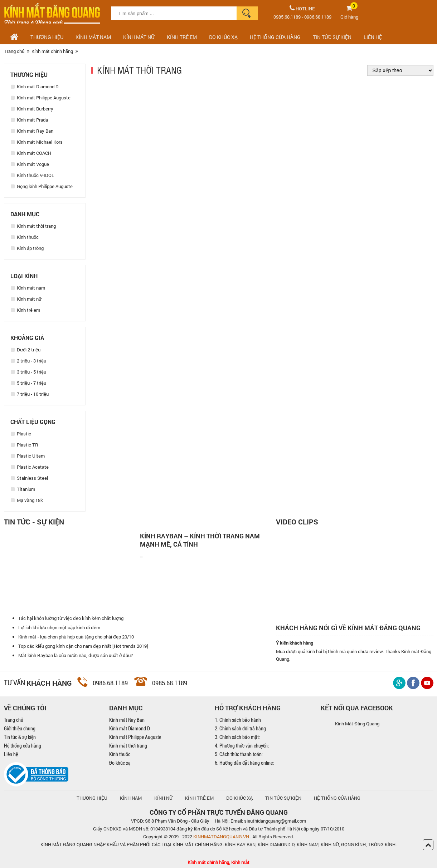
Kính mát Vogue (30, 164)
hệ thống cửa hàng (337, 798)
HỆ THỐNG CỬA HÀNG (275, 37)
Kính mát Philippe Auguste (41, 98)
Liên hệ (11, 754)
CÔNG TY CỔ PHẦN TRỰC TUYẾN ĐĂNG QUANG (219, 812)
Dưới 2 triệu (26, 350)
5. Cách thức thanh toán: (239, 754)
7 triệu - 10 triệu (30, 394)
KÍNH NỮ (163, 798)
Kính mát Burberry (32, 109)
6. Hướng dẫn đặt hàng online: (244, 763)
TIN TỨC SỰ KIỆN (332, 37)
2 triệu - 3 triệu (28, 361)
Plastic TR (25, 445)
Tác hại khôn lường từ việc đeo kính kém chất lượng (71, 618)
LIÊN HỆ (373, 37)
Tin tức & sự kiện (20, 737)
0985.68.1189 (287, 17)
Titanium (23, 489)
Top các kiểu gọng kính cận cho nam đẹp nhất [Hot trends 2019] (83, 646)
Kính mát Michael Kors (37, 142)
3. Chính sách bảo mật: (237, 737)
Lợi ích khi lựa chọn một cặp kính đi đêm (59, 627)
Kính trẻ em (182, 37)
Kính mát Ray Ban (32, 131)
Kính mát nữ (139, 37)
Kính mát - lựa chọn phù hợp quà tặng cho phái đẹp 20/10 (76, 637)
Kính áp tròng (27, 248)
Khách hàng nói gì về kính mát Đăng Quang (348, 628)
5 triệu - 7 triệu (28, 383)
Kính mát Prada (29, 120)
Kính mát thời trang (33, 226)
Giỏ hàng (349, 17)
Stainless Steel (29, 478)
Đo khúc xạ (120, 763)
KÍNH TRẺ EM (199, 798)
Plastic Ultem (28, 456)
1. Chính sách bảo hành (238, 720)
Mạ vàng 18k (27, 500)
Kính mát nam (93, 37)
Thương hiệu (47, 37)
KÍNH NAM (131, 798)
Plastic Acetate (30, 467)
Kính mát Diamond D (35, 87)
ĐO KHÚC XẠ (223, 37)
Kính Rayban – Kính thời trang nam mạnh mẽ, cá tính (200, 540)
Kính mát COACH (31, 153)
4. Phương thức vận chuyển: (242, 746)
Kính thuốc (25, 237)
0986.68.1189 (318, 17)
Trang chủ (14, 720)
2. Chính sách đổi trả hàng (240, 729)
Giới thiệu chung (20, 729)
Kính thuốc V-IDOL (32, 175)
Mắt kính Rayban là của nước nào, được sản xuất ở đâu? (76, 655)
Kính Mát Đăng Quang (357, 724)
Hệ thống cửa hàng (23, 746)
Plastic (21, 434)
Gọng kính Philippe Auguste (42, 186)
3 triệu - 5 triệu (28, 372)
